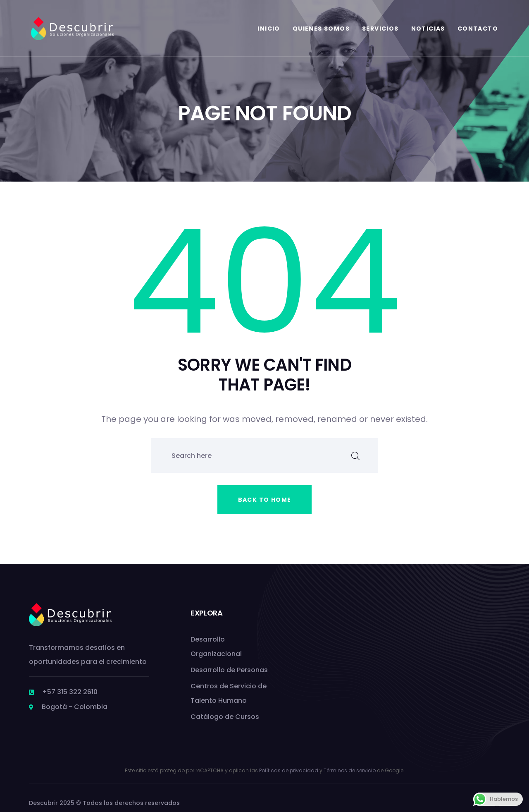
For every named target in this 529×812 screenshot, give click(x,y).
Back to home (265, 500)
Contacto (478, 29)
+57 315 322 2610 (70, 692)
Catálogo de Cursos (225, 717)
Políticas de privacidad (289, 770)
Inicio (269, 29)
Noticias (428, 29)
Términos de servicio (350, 770)
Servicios (380, 29)
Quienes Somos (321, 29)
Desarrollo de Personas (229, 670)
